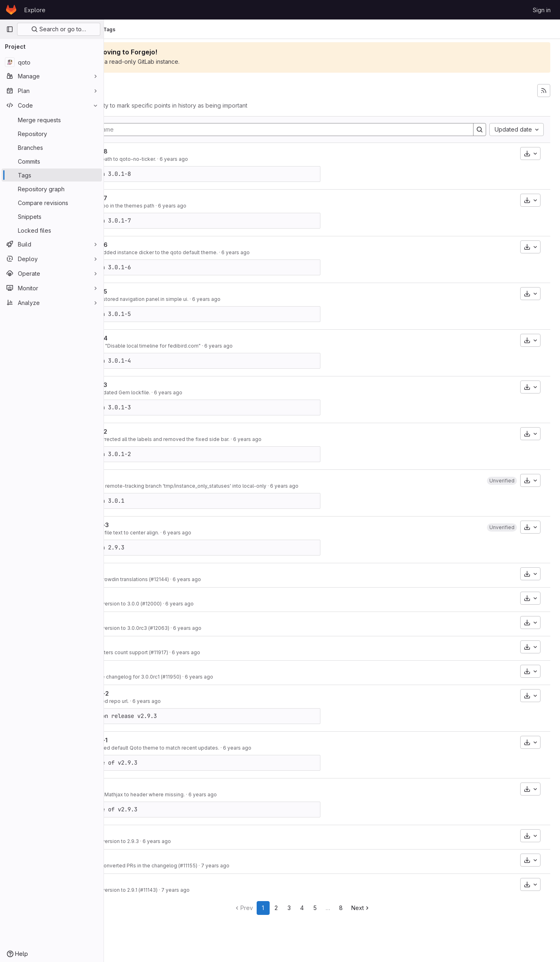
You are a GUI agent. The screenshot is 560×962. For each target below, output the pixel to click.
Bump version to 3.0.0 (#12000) (184, 604)
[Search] (480, 130)
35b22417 (132, 486)
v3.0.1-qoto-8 (148, 151)
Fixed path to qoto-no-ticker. (181, 159)
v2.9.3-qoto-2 (148, 693)
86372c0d (132, 392)
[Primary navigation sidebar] (10, 29)
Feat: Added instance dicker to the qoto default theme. (212, 252)
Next (391, 908)
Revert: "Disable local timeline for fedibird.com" (203, 346)
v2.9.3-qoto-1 (148, 740)
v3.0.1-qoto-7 (148, 198)
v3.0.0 (137, 596)
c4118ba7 (132, 579)
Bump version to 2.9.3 (173, 841)
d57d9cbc (132, 159)
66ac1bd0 (132, 866)
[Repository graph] (52, 189)
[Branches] (52, 147)
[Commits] (52, 161)
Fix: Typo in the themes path (180, 206)
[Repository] (52, 134)
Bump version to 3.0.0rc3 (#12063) (188, 628)
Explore (35, 10)
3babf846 (132, 652)
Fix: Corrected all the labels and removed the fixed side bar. (218, 439)
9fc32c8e (132, 533)
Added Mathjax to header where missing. (196, 794)
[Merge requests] (52, 120)
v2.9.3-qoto (145, 787)
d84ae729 (132, 748)
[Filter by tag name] (297, 130)
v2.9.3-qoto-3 (148, 525)
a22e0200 (132, 346)
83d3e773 (132, 604)
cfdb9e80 (132, 206)
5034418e (132, 677)
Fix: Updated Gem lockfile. (178, 392)
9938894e (132, 701)
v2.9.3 (137, 833)
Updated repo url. (168, 701)
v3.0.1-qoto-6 (148, 245)
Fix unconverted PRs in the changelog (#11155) (202, 866)
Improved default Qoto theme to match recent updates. (213, 748)
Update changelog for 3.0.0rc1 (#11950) (194, 677)
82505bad (132, 439)
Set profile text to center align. (183, 533)
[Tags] (52, 175)
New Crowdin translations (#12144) (188, 579)
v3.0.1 (136, 572)
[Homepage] (11, 10)
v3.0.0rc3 (142, 620)
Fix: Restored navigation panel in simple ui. (197, 299)
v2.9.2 (137, 858)
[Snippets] (52, 216)
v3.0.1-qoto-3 (148, 385)
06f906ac (132, 841)
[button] (502, 481)
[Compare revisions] (52, 203)
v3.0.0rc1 (142, 669)
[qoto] (52, 62)
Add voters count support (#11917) (187, 652)
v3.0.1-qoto (144, 478)
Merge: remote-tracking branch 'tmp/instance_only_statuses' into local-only (236, 486)
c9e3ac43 (132, 299)
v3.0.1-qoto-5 (148, 291)
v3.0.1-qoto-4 (148, 338)
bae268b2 (132, 628)
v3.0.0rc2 (142, 645)
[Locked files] (52, 230)
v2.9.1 (136, 882)
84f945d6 (132, 890)
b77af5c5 (132, 252)
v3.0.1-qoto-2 (148, 431)
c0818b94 (132, 794)
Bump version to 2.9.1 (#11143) (182, 890)
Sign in (542, 10)
